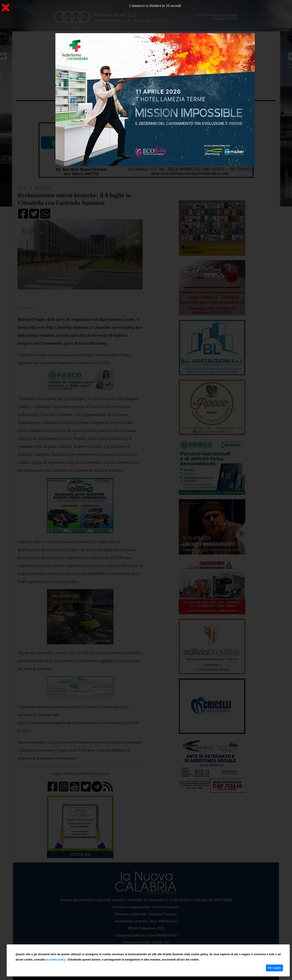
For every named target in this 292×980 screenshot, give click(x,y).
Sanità (95, 108)
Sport (147, 108)
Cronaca (63, 108)
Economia (130, 108)
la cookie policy (56, 960)
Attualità (111, 108)
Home (27, 107)
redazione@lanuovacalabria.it (156, 943)
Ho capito (274, 968)
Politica (80, 108)
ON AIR (258, 109)
